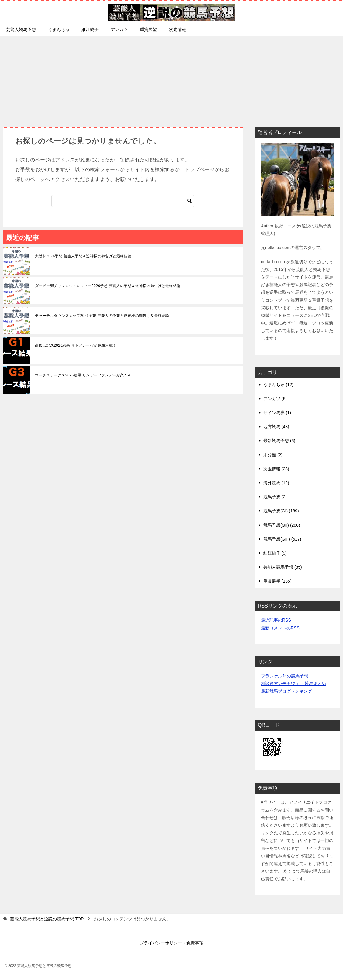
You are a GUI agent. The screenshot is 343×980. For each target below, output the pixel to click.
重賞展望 (148, 29)
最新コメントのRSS (280, 628)
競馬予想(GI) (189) (281, 511)
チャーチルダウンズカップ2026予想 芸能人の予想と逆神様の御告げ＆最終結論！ (104, 316)
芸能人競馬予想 (21, 29)
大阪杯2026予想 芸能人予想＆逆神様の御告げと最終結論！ (85, 256)
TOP (47, 919)
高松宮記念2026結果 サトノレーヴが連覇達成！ (76, 345)
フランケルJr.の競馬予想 (284, 676)
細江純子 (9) (275, 553)
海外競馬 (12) (276, 483)
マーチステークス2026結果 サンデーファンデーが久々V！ (85, 375)
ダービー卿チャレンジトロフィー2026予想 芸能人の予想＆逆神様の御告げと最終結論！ (110, 286)
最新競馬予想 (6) (279, 441)
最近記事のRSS (276, 620)
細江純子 (90, 29)
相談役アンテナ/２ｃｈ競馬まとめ (293, 684)
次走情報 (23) (276, 469)
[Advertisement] (171, 78)
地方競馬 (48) (276, 427)
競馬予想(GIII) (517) (282, 539)
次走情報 (178, 29)
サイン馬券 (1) (277, 413)
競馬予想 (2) (275, 497)
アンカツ (119, 29)
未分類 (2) (273, 455)
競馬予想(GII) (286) (282, 525)
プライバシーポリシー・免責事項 (171, 943)
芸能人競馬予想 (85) (283, 567)
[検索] (123, 201)
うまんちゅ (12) (278, 385)
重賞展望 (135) (277, 581)
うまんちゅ (59, 29)
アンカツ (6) (275, 399)
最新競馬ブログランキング (286, 691)
